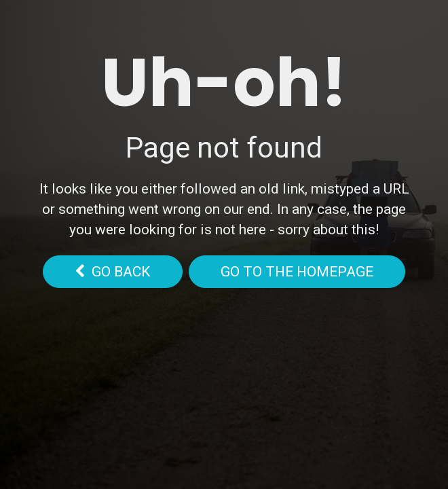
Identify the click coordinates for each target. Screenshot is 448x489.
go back (112, 272)
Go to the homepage (297, 272)
